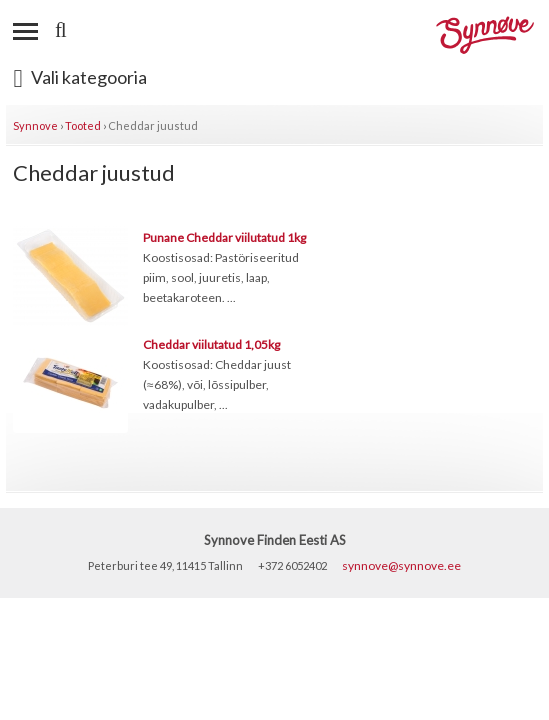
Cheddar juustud (153, 125)
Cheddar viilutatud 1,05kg (211, 344)
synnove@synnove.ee (401, 565)
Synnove (35, 125)
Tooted (83, 125)
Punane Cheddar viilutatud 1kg (224, 237)
